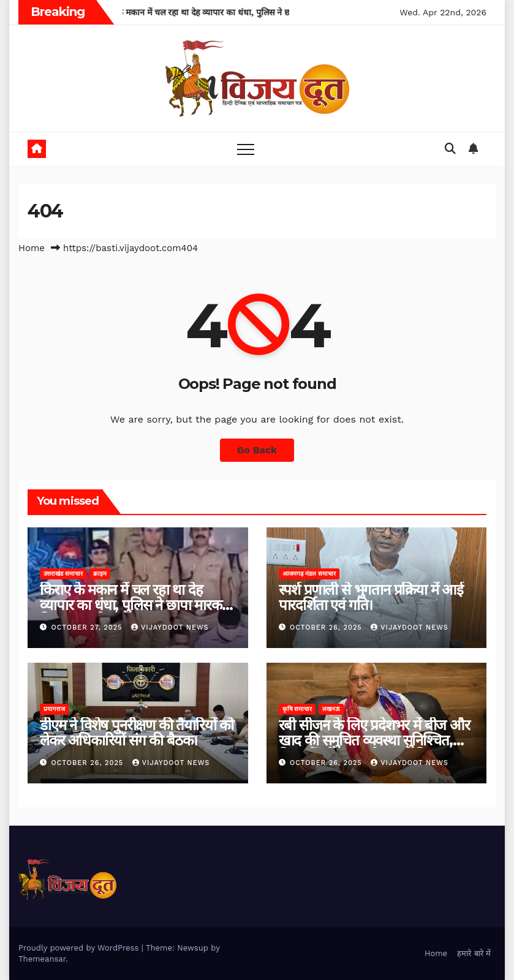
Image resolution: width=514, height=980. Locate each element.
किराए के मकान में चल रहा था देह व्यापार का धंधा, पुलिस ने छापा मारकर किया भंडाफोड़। (133, 605)
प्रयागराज (54, 709)
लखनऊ (331, 709)
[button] (450, 149)
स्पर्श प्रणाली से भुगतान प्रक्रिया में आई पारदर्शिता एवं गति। (371, 597)
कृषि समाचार (297, 709)
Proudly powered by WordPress (80, 948)
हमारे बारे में (474, 953)
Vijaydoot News (170, 628)
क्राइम (100, 574)
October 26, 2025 (327, 628)
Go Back (257, 450)
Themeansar (42, 959)
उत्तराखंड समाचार (63, 574)
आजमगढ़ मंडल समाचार (309, 574)
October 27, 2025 (89, 628)
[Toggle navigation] (246, 149)
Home (32, 248)
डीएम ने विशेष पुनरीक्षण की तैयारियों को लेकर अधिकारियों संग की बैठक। (137, 733)
